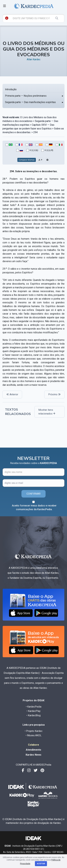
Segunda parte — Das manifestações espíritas (30, 102)
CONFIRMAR (33, 494)
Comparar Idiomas (27, 160)
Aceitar (41, 864)
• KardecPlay (34, 711)
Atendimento (33, 750)
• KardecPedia (34, 707)
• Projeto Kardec (34, 731)
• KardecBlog (33, 715)
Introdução (11, 89)
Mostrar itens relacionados (47, 412)
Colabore (33, 745)
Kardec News (33, 755)
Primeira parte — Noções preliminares (26, 96)
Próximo (54, 394)
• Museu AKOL (34, 735)
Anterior (12, 394)
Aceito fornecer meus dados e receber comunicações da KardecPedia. (34, 507)
